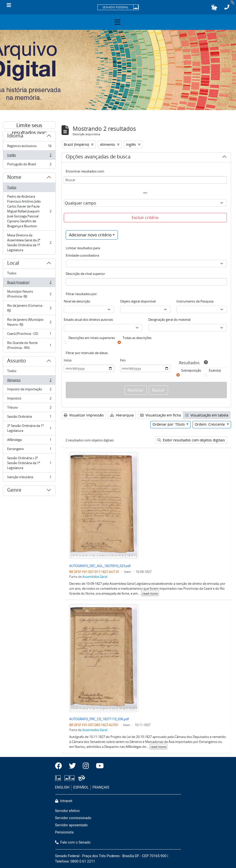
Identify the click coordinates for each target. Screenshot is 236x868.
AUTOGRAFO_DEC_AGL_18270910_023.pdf (100, 566)
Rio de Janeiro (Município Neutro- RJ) (29, 322)
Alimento (29, 381)
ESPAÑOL (81, 787)
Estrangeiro (29, 450)
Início (68, 360)
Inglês (29, 156)
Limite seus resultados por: (29, 125)
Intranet (64, 801)
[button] (214, 7)
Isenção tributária (29, 478)
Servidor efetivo (67, 811)
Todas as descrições (137, 338)
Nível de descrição (77, 301)
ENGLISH (62, 787)
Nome (14, 178)
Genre (14, 491)
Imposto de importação (29, 390)
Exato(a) (215, 370)
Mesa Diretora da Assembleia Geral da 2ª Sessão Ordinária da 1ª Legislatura (29, 243)
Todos (12, 187)
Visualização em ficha (161, 415)
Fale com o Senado (73, 842)
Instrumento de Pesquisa (195, 301)
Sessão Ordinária (29, 418)
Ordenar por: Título (169, 424)
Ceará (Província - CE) (29, 335)
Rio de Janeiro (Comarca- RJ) (29, 308)
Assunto (17, 361)
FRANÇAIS (101, 787)
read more (150, 593)
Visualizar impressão (84, 415)
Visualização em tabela (207, 415)
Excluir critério (145, 218)
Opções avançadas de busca (98, 157)
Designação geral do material (169, 320)
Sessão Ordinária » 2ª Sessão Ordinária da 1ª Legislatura (29, 463)
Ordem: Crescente (210, 424)
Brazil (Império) (29, 283)
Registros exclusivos (29, 147)
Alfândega (29, 441)
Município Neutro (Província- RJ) (29, 294)
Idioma (15, 136)
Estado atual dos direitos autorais (88, 320)
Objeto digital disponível (138, 301)
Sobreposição (191, 370)
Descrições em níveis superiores (92, 338)
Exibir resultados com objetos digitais (191, 440)
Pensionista (64, 832)
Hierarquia (122, 415)
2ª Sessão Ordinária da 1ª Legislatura (29, 428)
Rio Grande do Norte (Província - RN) (29, 345)
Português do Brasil (29, 165)
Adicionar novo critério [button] (90, 235)
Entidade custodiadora (82, 255)
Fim (123, 360)
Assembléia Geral (95, 577)
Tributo (29, 408)
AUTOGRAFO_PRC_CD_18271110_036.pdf (99, 719)
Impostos (29, 399)
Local (13, 264)
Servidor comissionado (73, 818)
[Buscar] (145, 180)
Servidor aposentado (71, 825)
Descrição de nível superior (85, 274)
